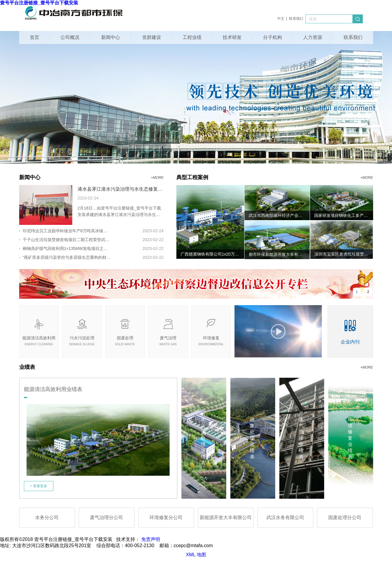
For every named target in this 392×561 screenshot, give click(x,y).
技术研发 (232, 37)
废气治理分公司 (106, 517)
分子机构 (273, 37)
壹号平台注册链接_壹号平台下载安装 (39, 3)
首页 (35, 37)
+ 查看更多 (38, 486)
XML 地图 (196, 555)
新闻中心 (111, 37)
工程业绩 (192, 37)
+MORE (157, 178)
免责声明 (151, 539)
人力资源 (313, 37)
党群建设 (152, 37)
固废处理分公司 (345, 517)
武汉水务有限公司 (285, 517)
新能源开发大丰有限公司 (226, 517)
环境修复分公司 (166, 517)
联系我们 (296, 19)
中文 (281, 19)
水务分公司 (47, 517)
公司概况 (70, 37)
